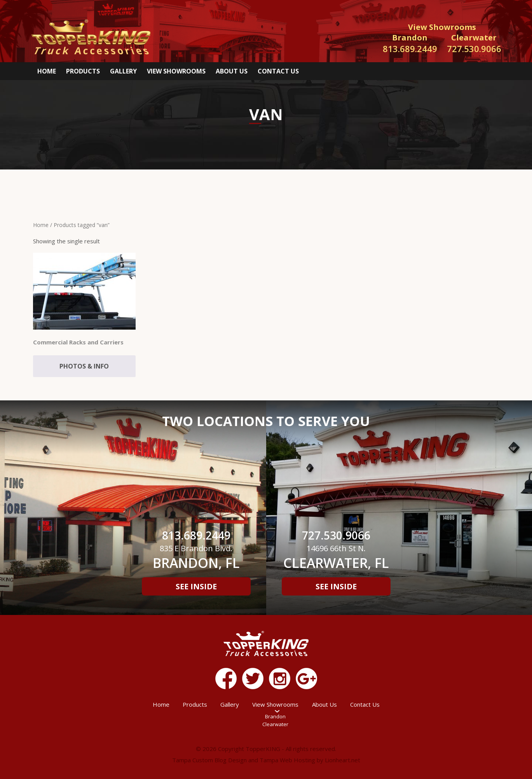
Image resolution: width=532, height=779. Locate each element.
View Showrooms (176, 71)
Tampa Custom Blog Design (209, 760)
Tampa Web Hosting (287, 760)
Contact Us (278, 71)
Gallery (123, 71)
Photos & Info (84, 366)
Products (83, 71)
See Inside (196, 586)
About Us (232, 71)
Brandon (275, 716)
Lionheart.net (343, 760)
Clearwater (275, 724)
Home (47, 71)
